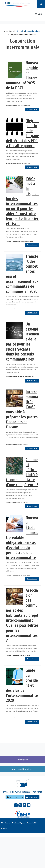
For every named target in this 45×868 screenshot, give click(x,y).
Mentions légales (19, 823)
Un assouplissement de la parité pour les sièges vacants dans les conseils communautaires (22, 342)
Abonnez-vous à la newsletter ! (22, 769)
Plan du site (6, 823)
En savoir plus (32, 109)
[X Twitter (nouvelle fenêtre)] (20, 805)
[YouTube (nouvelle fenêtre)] (29, 805)
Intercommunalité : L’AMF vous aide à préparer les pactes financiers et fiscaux (22, 409)
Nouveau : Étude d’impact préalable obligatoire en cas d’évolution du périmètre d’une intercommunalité (22, 537)
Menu (39, 14)
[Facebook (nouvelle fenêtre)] (16, 805)
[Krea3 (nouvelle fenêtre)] (4, 829)
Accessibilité (32, 823)
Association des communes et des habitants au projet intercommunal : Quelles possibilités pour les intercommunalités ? (22, 615)
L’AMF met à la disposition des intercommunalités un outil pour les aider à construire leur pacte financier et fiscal (22, 201)
